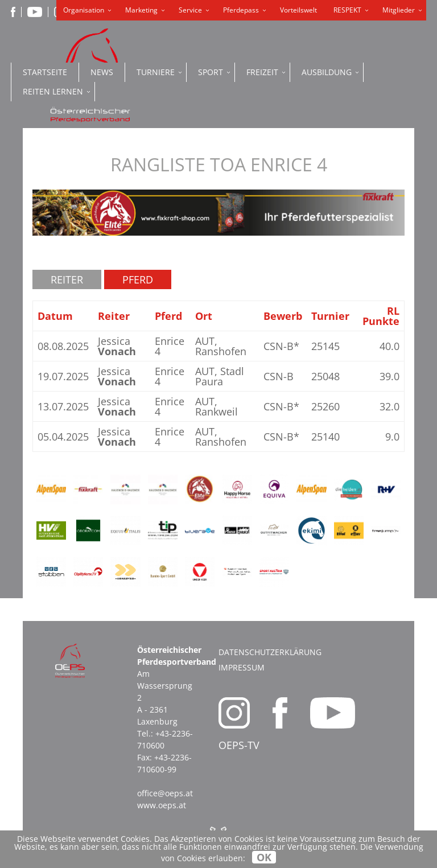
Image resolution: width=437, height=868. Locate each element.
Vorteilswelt (298, 10)
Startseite (45, 72)
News (102, 72)
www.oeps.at (162, 805)
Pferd (138, 279)
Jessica (117, 346)
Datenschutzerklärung (270, 652)
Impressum (242, 667)
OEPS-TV (239, 745)
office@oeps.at (165, 793)
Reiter (67, 279)
